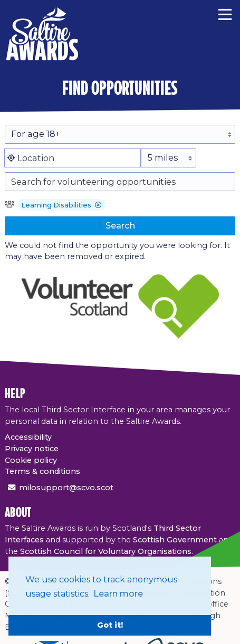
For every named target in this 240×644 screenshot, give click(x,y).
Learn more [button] (118, 594)
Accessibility (28, 437)
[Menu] (225, 13)
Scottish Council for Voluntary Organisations (106, 551)
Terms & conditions (42, 471)
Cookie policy (31, 460)
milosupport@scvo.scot (66, 488)
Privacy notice (32, 449)
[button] (98, 206)
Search (120, 225)
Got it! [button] (110, 625)
